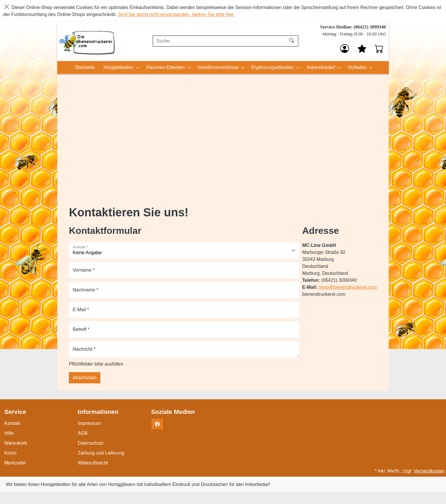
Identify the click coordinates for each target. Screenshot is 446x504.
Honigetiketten (119, 67)
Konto (10, 453)
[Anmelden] (345, 49)
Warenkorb (16, 443)
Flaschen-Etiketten (166, 67)
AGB (83, 433)
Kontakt (12, 423)
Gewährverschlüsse (219, 67)
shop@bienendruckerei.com (348, 287)
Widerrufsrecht (93, 463)
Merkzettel (15, 463)
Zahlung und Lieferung (101, 453)
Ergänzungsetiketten (273, 67)
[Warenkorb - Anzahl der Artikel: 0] (379, 49)
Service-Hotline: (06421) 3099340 (353, 27)
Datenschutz (91, 443)
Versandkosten (429, 471)
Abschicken (85, 378)
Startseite (85, 67)
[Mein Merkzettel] (362, 49)
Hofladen (358, 67)
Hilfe (9, 433)
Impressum (89, 423)
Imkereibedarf (322, 67)
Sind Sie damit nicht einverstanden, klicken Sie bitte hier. (176, 14)
